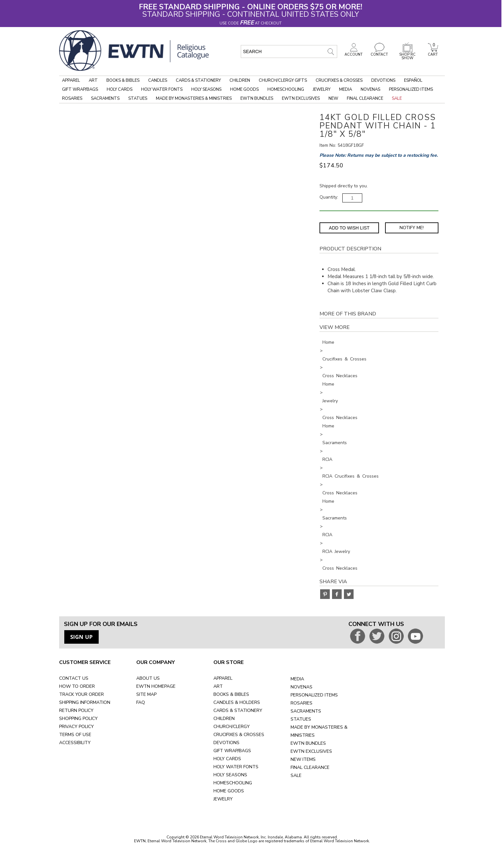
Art (93, 80)
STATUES (301, 719)
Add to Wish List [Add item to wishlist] (349, 228)
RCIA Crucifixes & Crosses (351, 476)
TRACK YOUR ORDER (81, 694)
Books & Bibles (123, 80)
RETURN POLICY (76, 710)
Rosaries (72, 98)
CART (433, 53)
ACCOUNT (354, 53)
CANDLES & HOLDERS (237, 702)
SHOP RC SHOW (408, 55)
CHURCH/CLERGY (232, 727)
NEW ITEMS (303, 759)
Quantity (328, 197)
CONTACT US (74, 678)
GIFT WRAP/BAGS (232, 751)
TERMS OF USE (75, 735)
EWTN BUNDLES (308, 743)
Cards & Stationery (198, 80)
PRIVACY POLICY (76, 727)
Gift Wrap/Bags (80, 89)
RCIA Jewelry (336, 551)
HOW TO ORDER (77, 686)
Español (413, 80)
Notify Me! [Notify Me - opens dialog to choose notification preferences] (412, 228)
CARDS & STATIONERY (238, 710)
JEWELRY (223, 799)
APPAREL (223, 678)
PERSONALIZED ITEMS (314, 695)
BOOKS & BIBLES (231, 694)
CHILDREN (224, 719)
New (333, 98)
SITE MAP (146, 694)
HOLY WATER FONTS (236, 767)
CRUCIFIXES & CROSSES (239, 735)
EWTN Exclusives (301, 98)
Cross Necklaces (340, 376)
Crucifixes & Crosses (339, 80)
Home (328, 342)
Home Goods (244, 89)
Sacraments (105, 98)
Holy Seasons (206, 89)
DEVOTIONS (226, 743)
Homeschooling (286, 89)
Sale (397, 98)
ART (218, 686)
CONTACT (379, 53)
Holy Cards (120, 89)
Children (240, 80)
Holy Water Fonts (162, 89)
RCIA (327, 459)
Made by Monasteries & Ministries (194, 98)
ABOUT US (148, 678)
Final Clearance (365, 98)
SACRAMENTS (306, 711)
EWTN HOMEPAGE (156, 686)
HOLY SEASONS (230, 775)
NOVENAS (301, 687)
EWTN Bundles (257, 98)
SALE (296, 775)
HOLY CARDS (227, 759)
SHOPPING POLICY (78, 719)
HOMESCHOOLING (233, 783)
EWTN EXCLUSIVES (311, 751)
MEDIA (297, 679)
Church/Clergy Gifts (283, 80)
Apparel (71, 80)
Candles (158, 80)
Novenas (370, 89)
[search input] (289, 51)
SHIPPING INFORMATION (85, 702)
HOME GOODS (229, 791)
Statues (138, 98)
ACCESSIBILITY (75, 743)
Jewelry (322, 89)
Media (346, 89)
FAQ (141, 702)
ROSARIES (301, 703)
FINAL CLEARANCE (310, 767)
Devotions (383, 80)
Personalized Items (411, 89)
